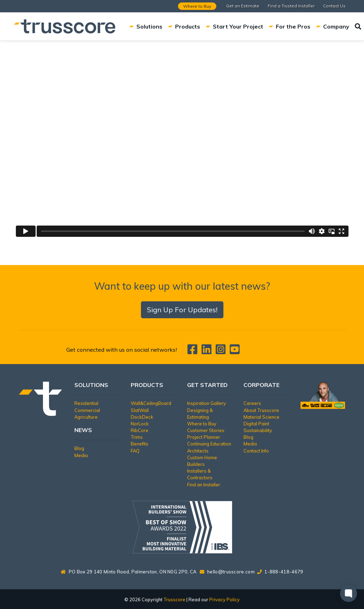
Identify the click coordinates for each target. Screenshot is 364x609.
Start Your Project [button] (235, 26)
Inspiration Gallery (206, 403)
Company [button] (333, 26)
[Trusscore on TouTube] (235, 351)
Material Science (261, 417)
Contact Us (334, 6)
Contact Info (256, 451)
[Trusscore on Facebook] (194, 351)
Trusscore (174, 599)
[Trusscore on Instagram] (222, 351)
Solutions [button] (146, 26)
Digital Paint (256, 424)
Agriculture (86, 417)
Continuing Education (209, 444)
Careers (252, 403)
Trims (137, 437)
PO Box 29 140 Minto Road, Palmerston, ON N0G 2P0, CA (128, 572)
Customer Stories (206, 430)
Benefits (140, 444)
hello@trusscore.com (231, 572)
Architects (198, 451)
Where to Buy (197, 6)
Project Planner (204, 437)
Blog (79, 448)
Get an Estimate (243, 6)
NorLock (140, 424)
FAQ (135, 451)
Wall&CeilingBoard (151, 403)
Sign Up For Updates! (182, 310)
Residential (86, 403)
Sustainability (258, 430)
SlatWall (140, 410)
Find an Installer (204, 485)
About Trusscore (261, 410)
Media (81, 455)
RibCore (140, 430)
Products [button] (184, 26)
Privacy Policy (224, 599)
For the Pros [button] (290, 26)
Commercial (87, 410)
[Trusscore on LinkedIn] (208, 351)
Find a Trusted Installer (291, 6)
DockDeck (142, 417)
